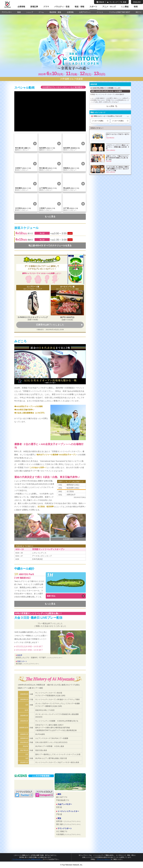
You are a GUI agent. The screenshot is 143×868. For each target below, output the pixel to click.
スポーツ (93, 7)
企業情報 (21, 7)
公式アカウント (85, 12)
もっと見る (50, 217)
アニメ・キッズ (109, 7)
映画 (136, 7)
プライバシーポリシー (104, 859)
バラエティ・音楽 (62, 7)
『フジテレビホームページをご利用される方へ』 (27, 859)
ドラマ (46, 7)
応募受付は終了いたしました (50, 325)
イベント (100, 12)
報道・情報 (79, 7)
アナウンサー (7, 12)
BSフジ (139, 12)
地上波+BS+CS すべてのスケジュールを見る (50, 245)
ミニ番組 (125, 7)
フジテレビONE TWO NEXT (120, 12)
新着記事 (34, 7)
